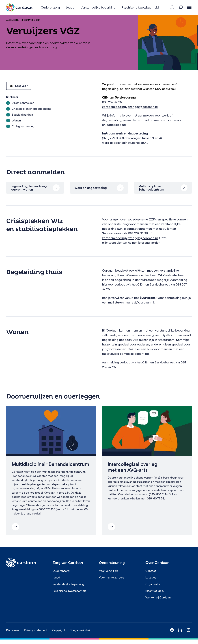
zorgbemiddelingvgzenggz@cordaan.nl (130, 111)
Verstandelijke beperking (68, 589)
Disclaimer (13, 635)
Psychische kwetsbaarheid (70, 595)
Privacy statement (36, 635)
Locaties (151, 582)
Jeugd (56, 582)
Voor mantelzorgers (112, 582)
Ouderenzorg (61, 575)
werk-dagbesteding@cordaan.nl (125, 147)
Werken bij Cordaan (158, 602)
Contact (151, 575)
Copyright (59, 635)
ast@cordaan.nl (143, 307)
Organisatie (153, 589)
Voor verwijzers (109, 575)
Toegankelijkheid (81, 635)
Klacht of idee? (155, 595)
